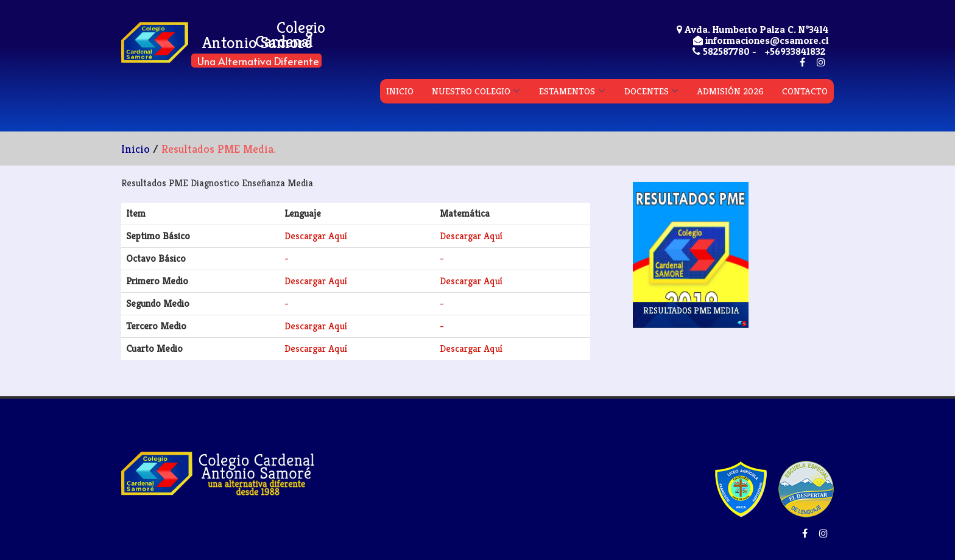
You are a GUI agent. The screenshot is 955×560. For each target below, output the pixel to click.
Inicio (136, 149)
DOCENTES (647, 91)
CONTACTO (805, 91)
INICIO (400, 91)
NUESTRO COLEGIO (471, 91)
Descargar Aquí (316, 236)
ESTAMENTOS (567, 91)
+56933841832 (795, 51)
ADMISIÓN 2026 (731, 91)
